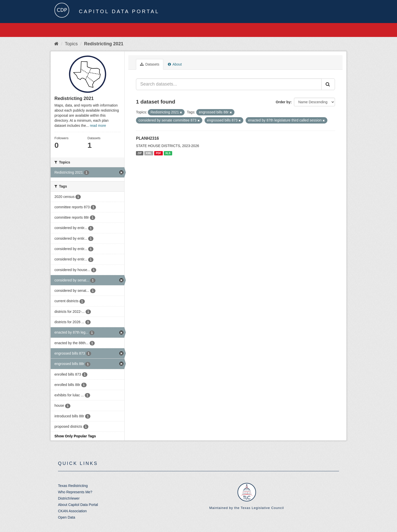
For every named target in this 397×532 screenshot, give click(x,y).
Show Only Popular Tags (75, 436)
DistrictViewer (69, 498)
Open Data (67, 517)
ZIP (140, 153)
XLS (168, 153)
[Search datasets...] (229, 84)
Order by (283, 102)
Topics (71, 44)
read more (98, 126)
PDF (158, 153)
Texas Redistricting (73, 486)
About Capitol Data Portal (78, 505)
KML (149, 153)
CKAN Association (72, 511)
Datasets (150, 64)
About (175, 64)
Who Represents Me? (75, 492)
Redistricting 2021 (104, 44)
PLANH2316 (147, 138)
